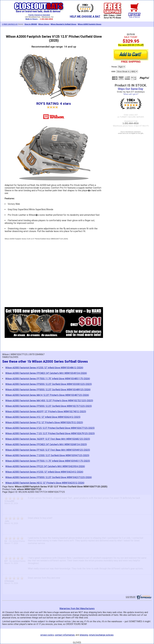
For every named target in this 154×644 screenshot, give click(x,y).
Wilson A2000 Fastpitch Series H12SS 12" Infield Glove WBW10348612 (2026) (44, 368)
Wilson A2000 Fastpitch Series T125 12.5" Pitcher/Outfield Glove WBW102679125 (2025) (50, 433)
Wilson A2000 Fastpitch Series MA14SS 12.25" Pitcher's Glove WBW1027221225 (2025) (49, 401)
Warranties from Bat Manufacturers (77, 608)
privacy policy (47, 635)
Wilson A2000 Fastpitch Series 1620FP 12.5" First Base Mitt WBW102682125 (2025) (48, 439)
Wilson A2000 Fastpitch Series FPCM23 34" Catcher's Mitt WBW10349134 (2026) (46, 373)
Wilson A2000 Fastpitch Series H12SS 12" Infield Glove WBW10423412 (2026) (44, 472)
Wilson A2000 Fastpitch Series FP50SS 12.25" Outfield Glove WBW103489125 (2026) (48, 390)
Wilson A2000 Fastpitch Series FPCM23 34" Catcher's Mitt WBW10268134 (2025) (46, 444)
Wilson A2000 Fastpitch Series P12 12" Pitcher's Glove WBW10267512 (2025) (44, 422)
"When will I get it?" (131, 94)
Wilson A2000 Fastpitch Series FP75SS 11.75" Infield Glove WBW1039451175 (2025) (48, 461)
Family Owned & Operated (39, 15)
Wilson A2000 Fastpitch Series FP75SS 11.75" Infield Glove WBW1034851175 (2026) (48, 379)
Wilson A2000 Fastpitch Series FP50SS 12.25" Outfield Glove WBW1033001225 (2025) (49, 384)
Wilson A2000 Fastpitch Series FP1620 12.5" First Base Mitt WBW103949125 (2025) (48, 450)
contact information (65, 635)
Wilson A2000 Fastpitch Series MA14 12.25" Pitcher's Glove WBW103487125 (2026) (47, 395)
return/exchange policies (101, 635)
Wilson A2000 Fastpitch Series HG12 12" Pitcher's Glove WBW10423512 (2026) (45, 483)
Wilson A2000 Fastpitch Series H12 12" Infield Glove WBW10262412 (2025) (43, 417)
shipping (84, 635)
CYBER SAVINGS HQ (10, 24)
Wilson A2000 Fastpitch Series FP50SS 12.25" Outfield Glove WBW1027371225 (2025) (49, 406)
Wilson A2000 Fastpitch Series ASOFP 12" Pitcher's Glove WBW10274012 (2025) (46, 411)
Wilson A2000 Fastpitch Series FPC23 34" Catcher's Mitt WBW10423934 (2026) (45, 466)
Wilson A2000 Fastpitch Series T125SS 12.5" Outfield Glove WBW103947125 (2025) (47, 455)
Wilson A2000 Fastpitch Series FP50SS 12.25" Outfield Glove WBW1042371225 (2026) (49, 477)
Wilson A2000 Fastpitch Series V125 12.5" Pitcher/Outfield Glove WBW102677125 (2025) (50, 428)
